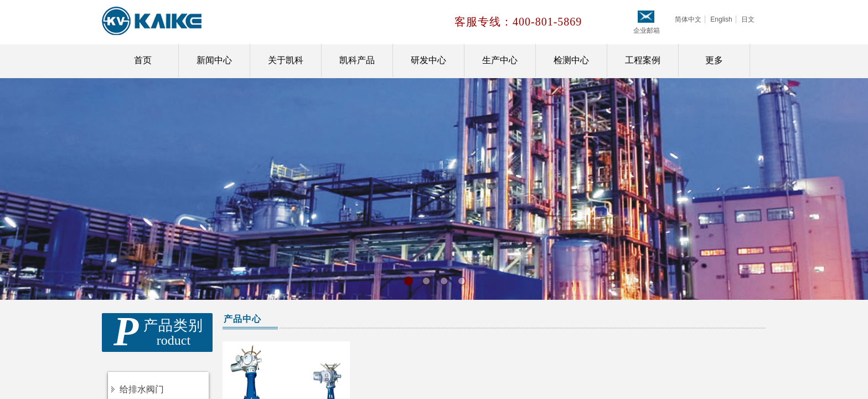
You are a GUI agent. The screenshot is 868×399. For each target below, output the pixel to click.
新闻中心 (214, 60)
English (721, 19)
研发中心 (428, 60)
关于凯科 (286, 60)
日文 (748, 19)
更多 (714, 60)
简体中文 (688, 19)
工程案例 (643, 60)
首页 (143, 60)
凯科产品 (357, 60)
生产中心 (500, 60)
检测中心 (571, 60)
